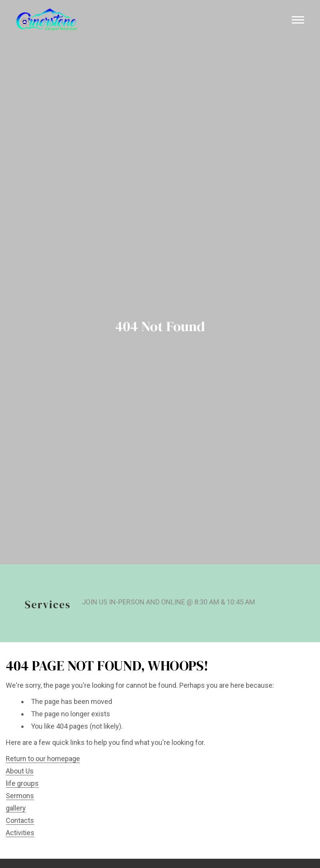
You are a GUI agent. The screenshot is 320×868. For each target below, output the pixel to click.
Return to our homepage (43, 759)
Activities (20, 833)
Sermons (20, 796)
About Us (20, 771)
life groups (22, 783)
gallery (16, 808)
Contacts (20, 820)
